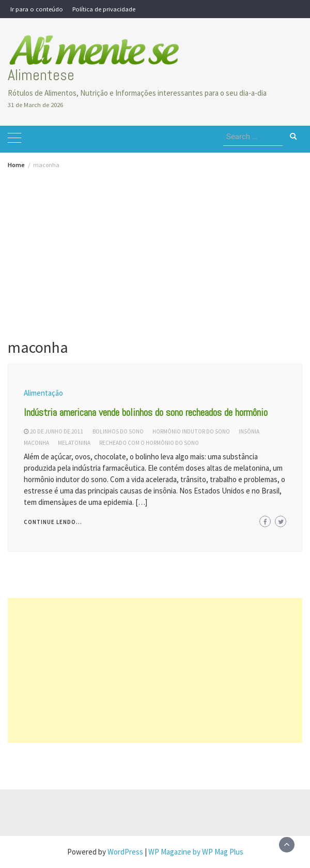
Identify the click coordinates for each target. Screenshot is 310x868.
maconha (36, 443)
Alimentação (43, 393)
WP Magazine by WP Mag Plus (196, 852)
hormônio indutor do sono (191, 431)
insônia (249, 431)
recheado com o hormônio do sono (149, 443)
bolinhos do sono (118, 431)
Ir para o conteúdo (37, 9)
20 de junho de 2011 (57, 431)
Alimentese (41, 75)
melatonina (74, 443)
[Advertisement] (155, 246)
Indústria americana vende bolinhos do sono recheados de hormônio (146, 412)
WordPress (125, 852)
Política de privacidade (104, 9)
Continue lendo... (53, 522)
